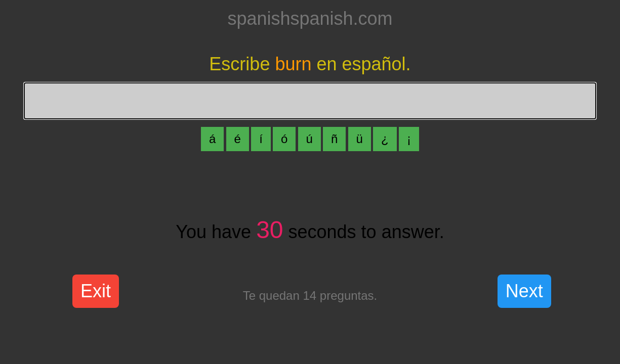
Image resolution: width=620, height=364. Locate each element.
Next (524, 291)
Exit (96, 291)
